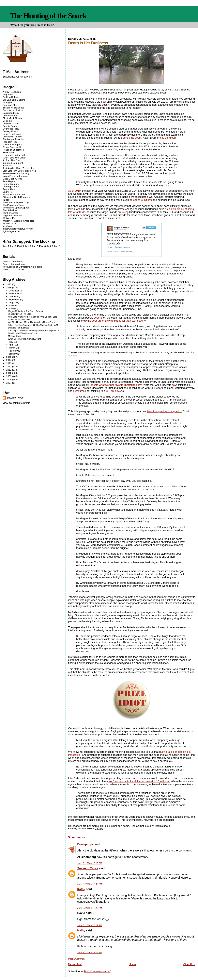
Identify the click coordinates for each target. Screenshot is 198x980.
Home (132, 964)
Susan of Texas (88, 868)
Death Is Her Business (19, 328)
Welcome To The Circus (19, 320)
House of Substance (13, 150)
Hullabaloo (8, 152)
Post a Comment (77, 959)
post (104, 102)
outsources (80, 391)
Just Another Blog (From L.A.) (18, 168)
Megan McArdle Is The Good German (26, 311)
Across (13, 261)
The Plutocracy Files (13, 205)
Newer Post (75, 964)
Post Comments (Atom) (98, 971)
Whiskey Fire (9, 218)
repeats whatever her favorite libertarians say (116, 385)
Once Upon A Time (12, 179)
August (12, 303)
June (11, 308)
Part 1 (6, 246)
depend (98, 318)
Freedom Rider (10, 142)
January (13, 354)
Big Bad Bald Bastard (14, 100)
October (13, 297)
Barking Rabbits (11, 97)
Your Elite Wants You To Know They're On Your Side (33, 317)
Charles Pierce (10, 115)
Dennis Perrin (10, 126)
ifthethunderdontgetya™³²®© (18, 229)
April (11, 345)
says (175, 385)
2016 (9, 288)
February (13, 351)
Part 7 (50, 246)
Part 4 (28, 246)
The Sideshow (10, 210)
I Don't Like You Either (14, 158)
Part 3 (21, 246)
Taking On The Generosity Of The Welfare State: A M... (34, 325)
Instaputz (7, 165)
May (11, 342)
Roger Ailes (9, 189)
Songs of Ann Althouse (14, 264)
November (14, 293)
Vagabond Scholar (12, 215)
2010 (9, 373)
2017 (9, 284)
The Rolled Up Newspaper (16, 208)
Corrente (7, 121)
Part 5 (35, 246)
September (14, 300)
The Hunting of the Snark (48, 16)
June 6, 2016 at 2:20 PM (90, 908)
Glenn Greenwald (12, 147)
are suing (123, 212)
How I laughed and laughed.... (165, 411)
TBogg (6, 200)
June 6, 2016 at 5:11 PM (90, 925)
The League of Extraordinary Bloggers (22, 267)
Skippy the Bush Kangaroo (17, 197)
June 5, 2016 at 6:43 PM (90, 884)
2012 (9, 366)
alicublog (7, 226)
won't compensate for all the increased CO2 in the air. (139, 781)
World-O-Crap (10, 223)
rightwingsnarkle (11, 231)
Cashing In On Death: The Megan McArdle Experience (34, 331)
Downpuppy (85, 844)
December (14, 291)
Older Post (189, 964)
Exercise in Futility (12, 137)
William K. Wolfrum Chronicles (18, 221)
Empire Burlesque (12, 134)
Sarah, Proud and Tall (14, 194)
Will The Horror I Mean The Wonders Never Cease (32, 322)
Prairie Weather (11, 184)
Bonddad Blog (10, 105)
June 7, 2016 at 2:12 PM (90, 952)
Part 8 (57, 246)
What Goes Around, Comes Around (25, 339)
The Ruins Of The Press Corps (23, 333)
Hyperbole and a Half (14, 155)
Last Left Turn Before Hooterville (20, 171)
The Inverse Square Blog (16, 202)
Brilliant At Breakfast (13, 108)
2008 (9, 379)
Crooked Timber (11, 123)
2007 (9, 383)
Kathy (81, 889)
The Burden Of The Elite (20, 314)
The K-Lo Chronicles (13, 269)
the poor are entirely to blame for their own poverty (116, 321)
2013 (9, 363)
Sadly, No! (8, 192)
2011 (9, 370)
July (11, 305)
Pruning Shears (11, 187)
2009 (9, 376)
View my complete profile (16, 403)
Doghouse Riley (11, 129)
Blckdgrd (7, 102)
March (12, 348)
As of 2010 (74, 191)
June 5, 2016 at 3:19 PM (90, 863)
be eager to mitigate (141, 200)
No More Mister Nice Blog (16, 173)
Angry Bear (9, 94)
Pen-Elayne (9, 181)
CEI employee (114, 391)
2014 (9, 360)
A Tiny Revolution (12, 92)
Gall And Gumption (12, 144)
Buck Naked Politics (13, 110)
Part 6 (42, 246)
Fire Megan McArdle (13, 139)
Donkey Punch (10, 131)
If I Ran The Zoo (11, 160)
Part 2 (13, 246)
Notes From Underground (16, 176)
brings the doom (132, 138)
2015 (9, 357)
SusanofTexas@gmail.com (17, 77)
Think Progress (11, 213)
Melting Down (14, 336)
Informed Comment (13, 163)
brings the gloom (167, 138)
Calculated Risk (11, 113)
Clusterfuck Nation (12, 118)
